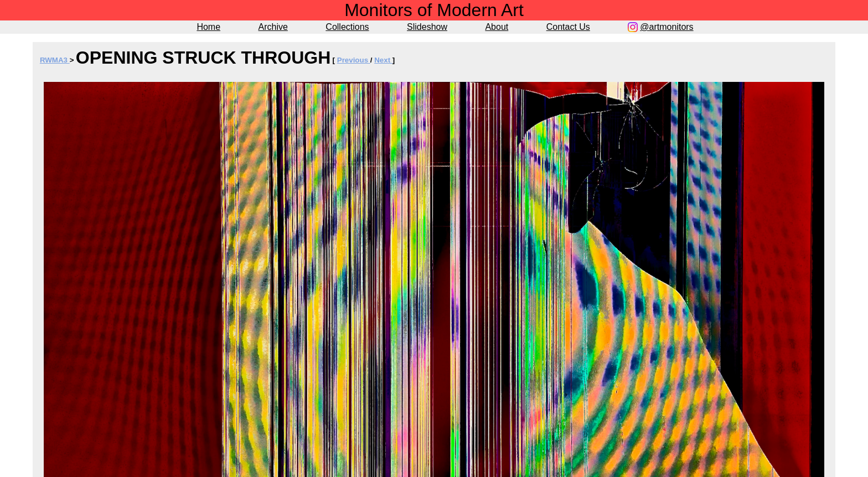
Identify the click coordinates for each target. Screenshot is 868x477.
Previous (354, 60)
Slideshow (427, 27)
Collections (347, 27)
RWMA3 (55, 60)
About (497, 27)
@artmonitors (666, 27)
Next (383, 60)
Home (208, 27)
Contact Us (568, 27)
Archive (273, 27)
